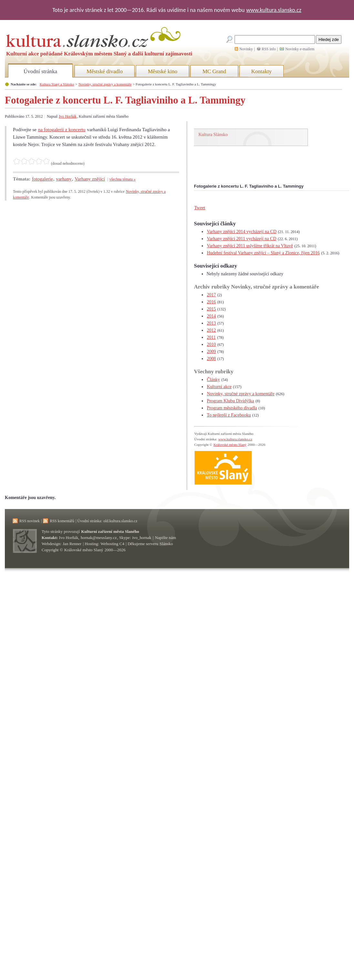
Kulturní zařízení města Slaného (110, 531)
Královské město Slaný (230, 445)
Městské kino (162, 71)
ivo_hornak (142, 538)
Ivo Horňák (68, 116)
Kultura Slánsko (213, 135)
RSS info (269, 49)
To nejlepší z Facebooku (229, 415)
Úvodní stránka (40, 71)
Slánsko (166, 544)
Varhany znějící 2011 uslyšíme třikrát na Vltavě (250, 246)
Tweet (200, 208)
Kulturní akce (219, 387)
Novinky (246, 49)
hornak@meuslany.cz (99, 538)
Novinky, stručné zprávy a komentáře (105, 84)
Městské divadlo (105, 71)
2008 (211, 359)
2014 (211, 316)
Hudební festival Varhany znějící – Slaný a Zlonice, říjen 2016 (263, 253)
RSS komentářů (62, 521)
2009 (211, 352)
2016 (211, 302)
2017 (211, 295)
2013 (211, 323)
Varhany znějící (90, 179)
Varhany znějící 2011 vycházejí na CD (242, 239)
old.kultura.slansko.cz (120, 521)
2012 (211, 330)
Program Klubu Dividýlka (230, 401)
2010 (211, 344)
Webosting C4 (113, 544)
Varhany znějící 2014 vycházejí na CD (242, 232)
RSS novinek (30, 521)
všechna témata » (122, 179)
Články (213, 380)
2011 (211, 337)
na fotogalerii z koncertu (62, 130)
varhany (64, 179)
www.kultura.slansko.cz (274, 10)
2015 (211, 309)
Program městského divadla (232, 408)
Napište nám (165, 538)
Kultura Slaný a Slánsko (57, 84)
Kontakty (262, 71)
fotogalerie (42, 179)
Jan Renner (72, 544)
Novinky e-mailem (300, 49)
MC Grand (214, 71)
